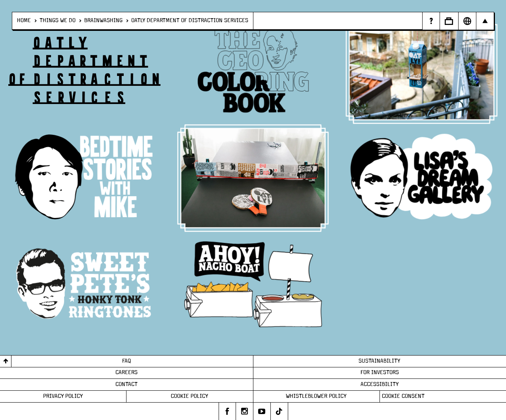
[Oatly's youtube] (262, 411)
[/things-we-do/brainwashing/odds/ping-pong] (253, 178)
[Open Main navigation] (485, 21)
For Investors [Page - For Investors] (380, 373)
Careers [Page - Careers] (126, 373)
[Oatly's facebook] (227, 411)
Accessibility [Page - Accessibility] (380, 384)
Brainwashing (103, 21)
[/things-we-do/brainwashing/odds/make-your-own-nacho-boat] (253, 285)
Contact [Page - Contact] (126, 384)
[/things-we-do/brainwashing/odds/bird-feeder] (421, 70)
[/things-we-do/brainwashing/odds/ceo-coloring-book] (253, 71)
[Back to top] (6, 361)
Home (24, 21)
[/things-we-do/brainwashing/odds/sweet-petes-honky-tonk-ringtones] (84, 285)
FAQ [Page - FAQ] (126, 361)
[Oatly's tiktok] (279, 411)
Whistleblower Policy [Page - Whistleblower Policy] (316, 396)
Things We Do (58, 21)
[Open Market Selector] (467, 21)
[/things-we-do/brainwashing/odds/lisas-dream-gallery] (421, 178)
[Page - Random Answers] (431, 21)
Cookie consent (403, 396)
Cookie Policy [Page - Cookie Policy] (190, 396)
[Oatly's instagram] (245, 411)
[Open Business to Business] (449, 21)
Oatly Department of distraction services (190, 21)
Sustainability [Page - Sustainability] (379, 361)
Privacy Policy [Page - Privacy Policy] (63, 396)
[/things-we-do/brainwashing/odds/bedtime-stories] (84, 178)
